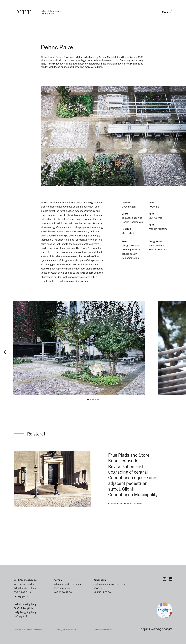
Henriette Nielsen (158, 250)
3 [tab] (93, 400)
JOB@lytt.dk (21, 616)
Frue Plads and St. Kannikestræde (125, 503)
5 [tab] (98, 400)
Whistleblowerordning (103, 630)
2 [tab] (90, 400)
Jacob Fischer (156, 245)
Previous (5, 352)
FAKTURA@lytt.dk (23, 608)
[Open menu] (166, 12)
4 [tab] (96, 400)
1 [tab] (88, 400)
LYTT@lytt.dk (21, 596)
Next (181, 352)
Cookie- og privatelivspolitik (65, 630)
